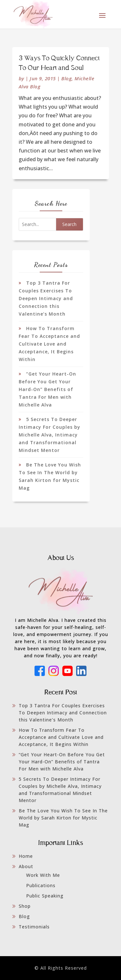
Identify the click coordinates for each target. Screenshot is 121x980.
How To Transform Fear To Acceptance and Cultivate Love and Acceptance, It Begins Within (49, 344)
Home (26, 856)
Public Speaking (45, 896)
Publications (41, 885)
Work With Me (43, 875)
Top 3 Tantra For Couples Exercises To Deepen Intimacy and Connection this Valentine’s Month (46, 298)
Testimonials (34, 927)
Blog (66, 78)
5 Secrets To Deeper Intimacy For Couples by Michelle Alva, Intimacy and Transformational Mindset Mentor (50, 435)
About (26, 866)
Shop (25, 906)
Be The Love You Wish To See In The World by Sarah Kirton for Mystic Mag (63, 818)
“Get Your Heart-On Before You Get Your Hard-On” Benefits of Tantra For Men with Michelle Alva (47, 389)
